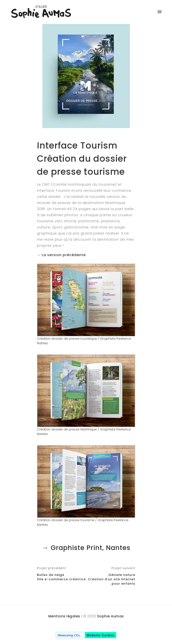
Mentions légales (64, 616)
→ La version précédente (61, 255)
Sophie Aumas (110, 616)
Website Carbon (101, 635)
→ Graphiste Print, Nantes (86, 548)
